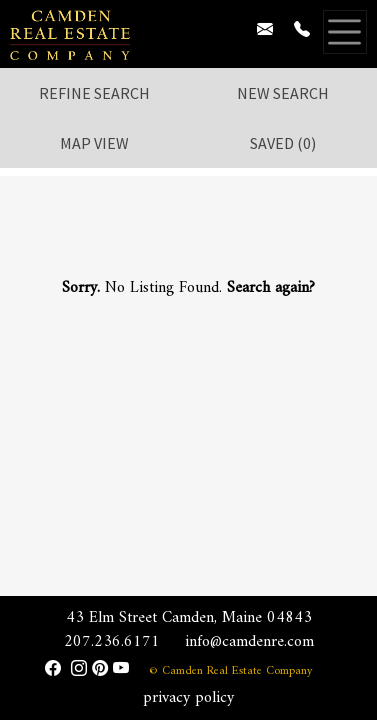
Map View (94, 143)
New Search (283, 93)
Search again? (271, 288)
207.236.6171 (112, 642)
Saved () (283, 143)
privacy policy (188, 698)
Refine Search (94, 93)
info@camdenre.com (249, 642)
